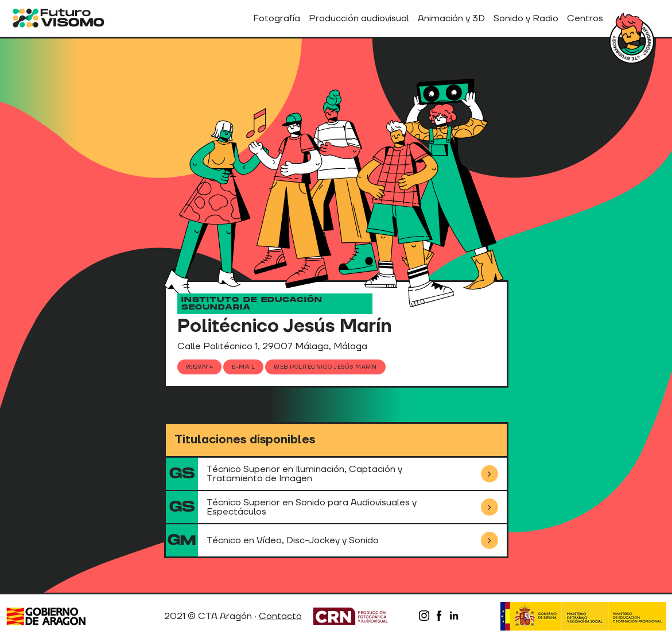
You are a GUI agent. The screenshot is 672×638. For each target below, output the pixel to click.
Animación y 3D (451, 18)
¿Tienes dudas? (632, 41)
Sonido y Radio (526, 18)
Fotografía (277, 18)
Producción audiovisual (359, 18)
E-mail (243, 367)
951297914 (200, 367)
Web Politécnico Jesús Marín (325, 367)
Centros (585, 18)
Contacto (280, 616)
